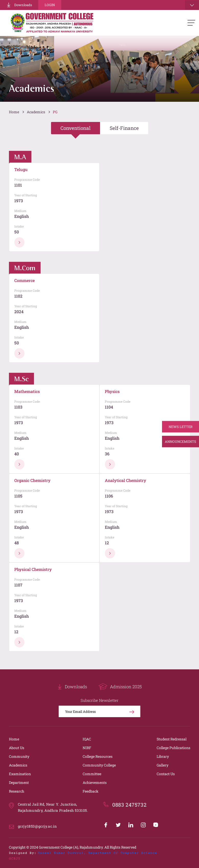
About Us (17, 748)
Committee (92, 774)
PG (55, 112)
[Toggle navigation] (192, 5)
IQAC (87, 739)
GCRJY (15, 859)
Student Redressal (172, 739)
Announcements (181, 442)
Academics (36, 112)
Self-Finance (124, 128)
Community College (99, 765)
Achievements (95, 782)
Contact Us (166, 774)
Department (19, 782)
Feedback (91, 791)
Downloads (19, 5)
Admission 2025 (120, 687)
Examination (20, 774)
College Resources (98, 756)
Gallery (163, 765)
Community (19, 756)
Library (163, 756)
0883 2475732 (129, 805)
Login (50, 5)
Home (14, 112)
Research (17, 791)
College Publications (173, 748)
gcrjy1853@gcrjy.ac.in (37, 826)
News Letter (181, 427)
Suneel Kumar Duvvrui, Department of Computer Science (97, 853)
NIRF (87, 748)
